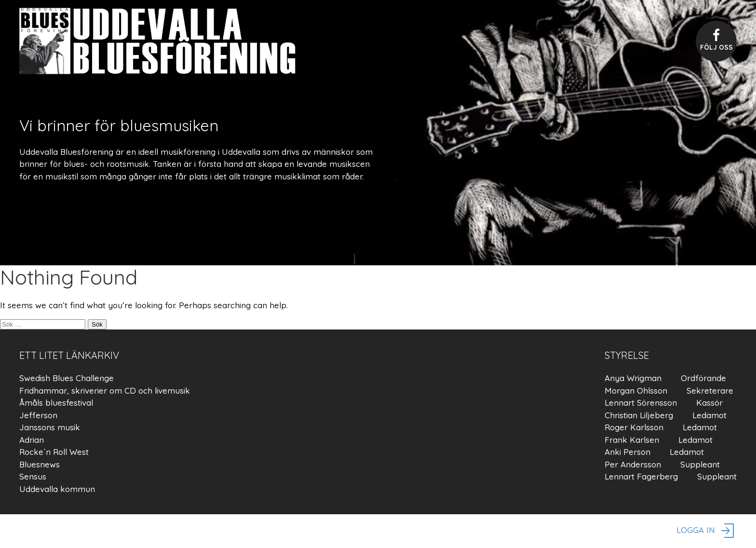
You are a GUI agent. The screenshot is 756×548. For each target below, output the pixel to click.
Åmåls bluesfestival (56, 403)
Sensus (33, 476)
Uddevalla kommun (57, 489)
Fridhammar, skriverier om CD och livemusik (105, 390)
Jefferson (38, 415)
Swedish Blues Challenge (67, 378)
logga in (707, 531)
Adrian (32, 440)
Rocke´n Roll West (54, 452)
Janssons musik (50, 427)
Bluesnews (40, 464)
